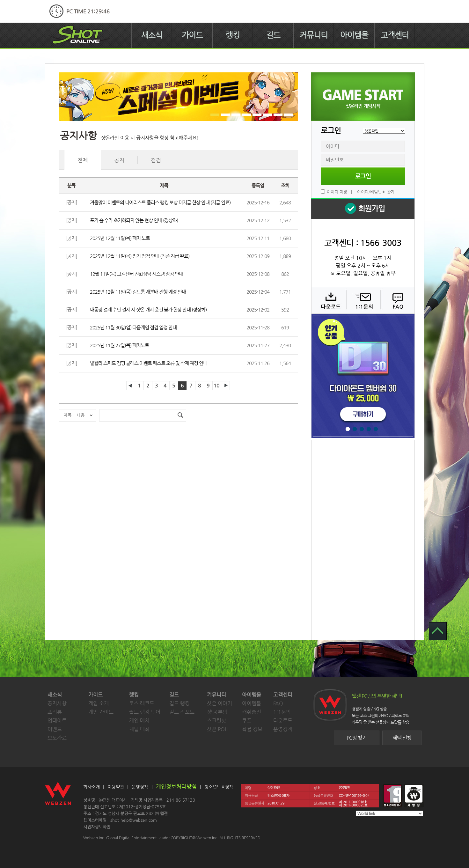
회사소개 (92, 787)
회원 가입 (363, 209)
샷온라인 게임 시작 (363, 97)
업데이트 (57, 721)
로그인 (363, 176)
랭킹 (233, 35)
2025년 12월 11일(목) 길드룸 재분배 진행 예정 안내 (138, 292)
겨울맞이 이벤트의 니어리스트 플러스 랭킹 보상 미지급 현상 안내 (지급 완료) (160, 202)
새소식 (152, 35)
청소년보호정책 (219, 787)
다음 (225, 386)
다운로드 (329, 300)
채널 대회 (139, 729)
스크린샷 (216, 721)
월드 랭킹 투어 (145, 712)
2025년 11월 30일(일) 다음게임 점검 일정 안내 (133, 327)
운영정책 (283, 729)
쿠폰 (247, 721)
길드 (273, 35)
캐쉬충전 (252, 712)
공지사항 (57, 703)
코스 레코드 (142, 703)
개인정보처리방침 (176, 786)
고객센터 (395, 35)
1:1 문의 (363, 300)
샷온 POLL (218, 729)
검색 (180, 415)
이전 (131, 386)
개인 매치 (139, 721)
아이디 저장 (337, 192)
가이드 (192, 35)
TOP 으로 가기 (438, 631)
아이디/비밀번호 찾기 (376, 192)
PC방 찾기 (357, 738)
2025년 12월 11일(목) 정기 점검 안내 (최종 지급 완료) (140, 256)
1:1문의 (282, 712)
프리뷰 (55, 712)
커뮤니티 (314, 35)
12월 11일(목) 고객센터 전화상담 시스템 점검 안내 (136, 274)
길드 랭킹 (180, 703)
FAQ (397, 300)
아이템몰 (354, 35)
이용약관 (116, 787)
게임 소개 (99, 703)
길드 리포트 (182, 712)
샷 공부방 (217, 712)
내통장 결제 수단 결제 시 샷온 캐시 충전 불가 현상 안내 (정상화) (148, 309)
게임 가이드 (101, 712)
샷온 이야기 (220, 703)
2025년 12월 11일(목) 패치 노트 (120, 238)
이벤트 (55, 729)
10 (216, 385)
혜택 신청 (402, 738)
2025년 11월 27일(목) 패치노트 (119, 345)
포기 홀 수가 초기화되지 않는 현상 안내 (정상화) (134, 220)
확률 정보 (252, 729)
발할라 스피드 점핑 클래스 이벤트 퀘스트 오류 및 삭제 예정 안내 (149, 363)
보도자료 (57, 738)
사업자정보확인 (97, 827)
